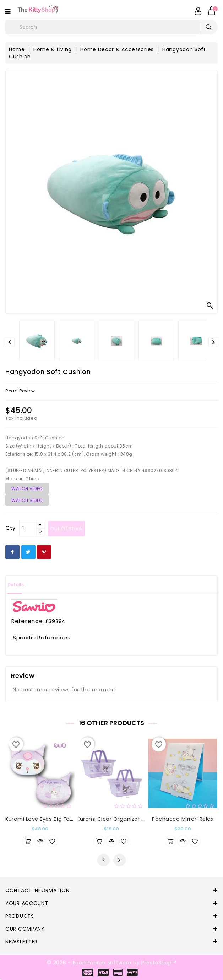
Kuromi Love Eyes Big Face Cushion (53, 819)
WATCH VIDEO (27, 489)
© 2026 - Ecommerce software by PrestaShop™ (111, 963)
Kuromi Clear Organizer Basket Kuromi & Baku (139, 819)
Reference (27, 621)
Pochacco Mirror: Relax (183, 819)
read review (20, 391)
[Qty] (28, 529)
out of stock (66, 529)
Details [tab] (16, 585)
